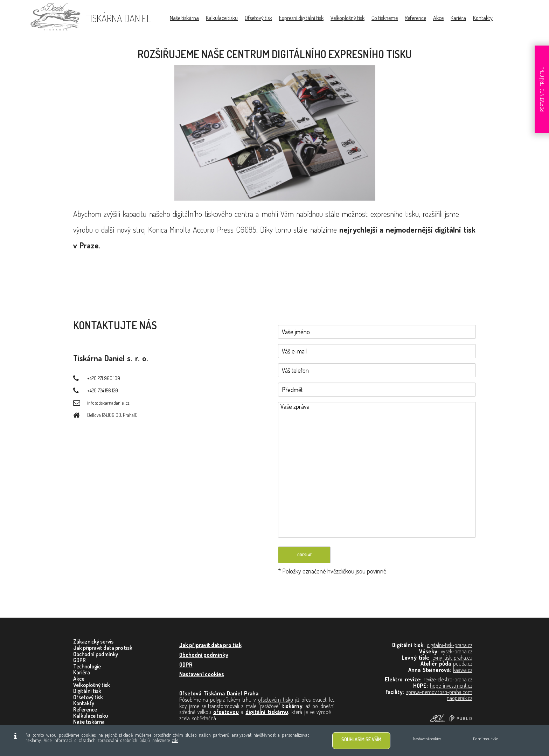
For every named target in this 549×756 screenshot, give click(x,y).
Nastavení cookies (427, 739)
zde (175, 740)
